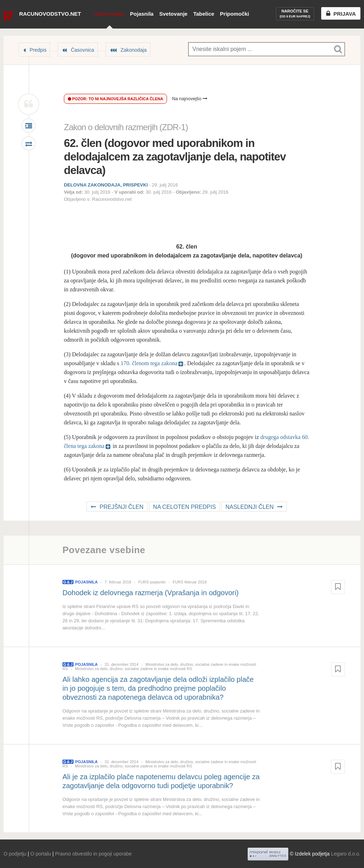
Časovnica (82, 50)
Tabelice (204, 14)
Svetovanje (173, 14)
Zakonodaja (109, 14)
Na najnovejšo (190, 99)
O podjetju (15, 854)
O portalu (41, 854)
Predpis (38, 50)
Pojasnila (142, 14)
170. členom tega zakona (149, 363)
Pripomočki (234, 14)
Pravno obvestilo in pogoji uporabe (93, 854)
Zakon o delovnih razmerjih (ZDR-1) (126, 127)
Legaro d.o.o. (346, 854)
